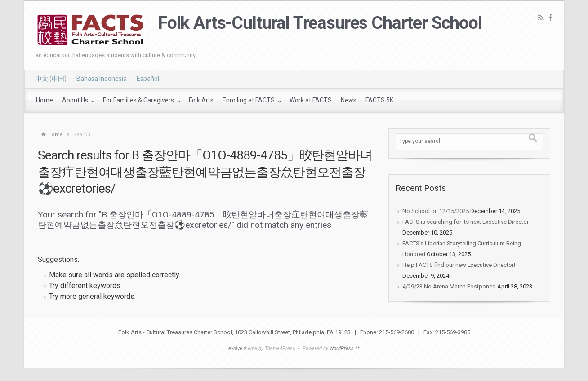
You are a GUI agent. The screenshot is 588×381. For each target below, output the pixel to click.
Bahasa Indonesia (102, 79)
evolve (235, 348)
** (357, 348)
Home (56, 135)
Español (148, 79)
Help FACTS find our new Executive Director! (459, 265)
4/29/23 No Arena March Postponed (449, 286)
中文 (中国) (51, 79)
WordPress (342, 348)
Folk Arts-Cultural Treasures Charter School (320, 23)
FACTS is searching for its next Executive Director (465, 222)
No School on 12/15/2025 (436, 211)
